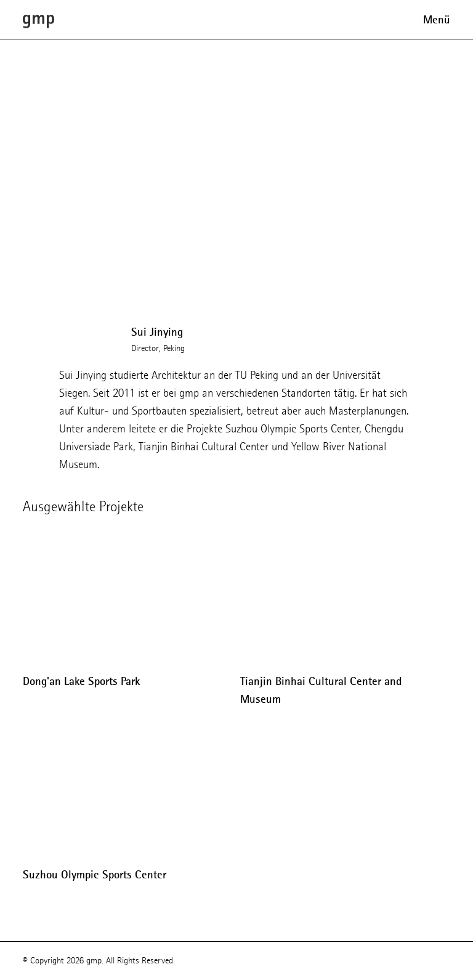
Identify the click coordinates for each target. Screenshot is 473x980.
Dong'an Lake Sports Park (81, 681)
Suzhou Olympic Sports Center (95, 875)
